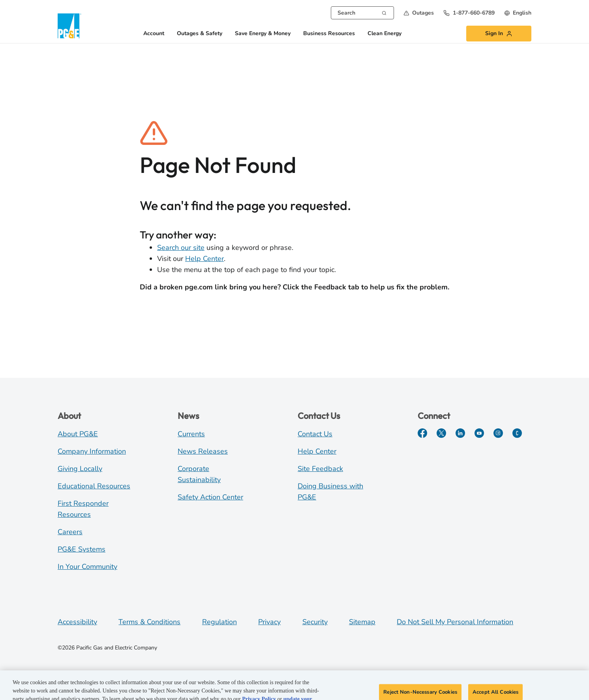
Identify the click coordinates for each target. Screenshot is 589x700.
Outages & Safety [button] (200, 34)
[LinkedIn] (460, 433)
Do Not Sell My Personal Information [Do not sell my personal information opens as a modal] (455, 622)
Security (315, 622)
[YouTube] (479, 433)
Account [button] (154, 34)
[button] (419, 13)
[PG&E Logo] (69, 26)
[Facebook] (422, 433)
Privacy (269, 622)
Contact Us (315, 434)
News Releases (203, 451)
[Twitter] (441, 433)
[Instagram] (498, 433)
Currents (191, 434)
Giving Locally (80, 469)
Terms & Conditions (149, 622)
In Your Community (87, 567)
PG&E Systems (82, 549)
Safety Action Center (210, 497)
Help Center (204, 259)
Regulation (219, 622)
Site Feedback (320, 469)
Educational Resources (94, 486)
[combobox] (362, 13)
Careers (70, 532)
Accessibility (77, 622)
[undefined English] (518, 13)
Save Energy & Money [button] (263, 34)
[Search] (384, 12)
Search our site (181, 248)
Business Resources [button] (329, 34)
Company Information (92, 451)
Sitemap (362, 622)
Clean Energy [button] (385, 34)
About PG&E (78, 434)
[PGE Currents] (517, 433)
